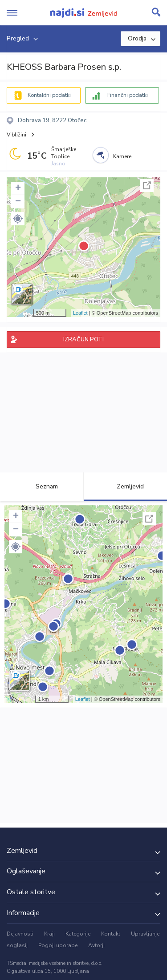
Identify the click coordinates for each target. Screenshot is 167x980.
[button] (18, 219)
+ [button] (18, 188)
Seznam (42, 486)
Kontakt (111, 934)
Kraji (49, 934)
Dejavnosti (20, 934)
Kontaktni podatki (49, 95)
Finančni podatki (128, 95)
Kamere (122, 156)
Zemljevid (125, 486)
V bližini (16, 135)
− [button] (18, 202)
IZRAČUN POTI (83, 340)
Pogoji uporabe (58, 945)
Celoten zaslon (147, 185)
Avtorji (96, 945)
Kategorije (78, 934)
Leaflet (80, 313)
